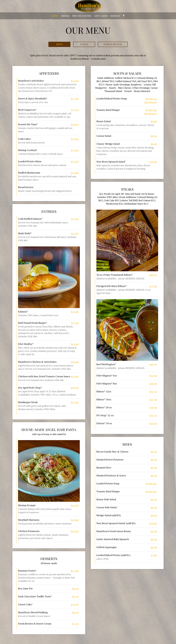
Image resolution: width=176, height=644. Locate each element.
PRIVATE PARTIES (82, 16)
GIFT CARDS (101, 16)
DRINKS (65, 16)
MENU (55, 16)
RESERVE (115, 16)
